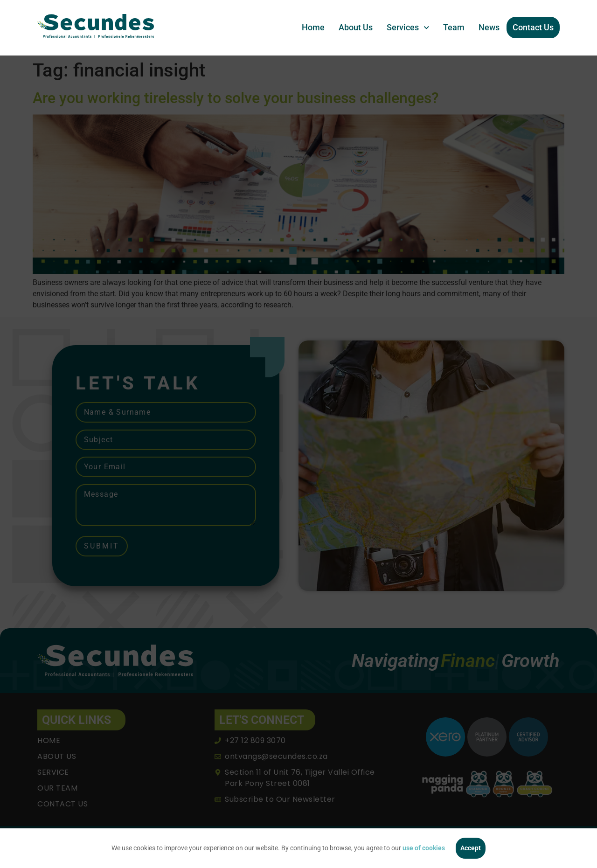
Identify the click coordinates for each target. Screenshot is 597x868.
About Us (356, 27)
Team (454, 27)
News (489, 27)
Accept (471, 848)
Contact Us (533, 27)
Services (408, 27)
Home (313, 27)
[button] (408, 28)
